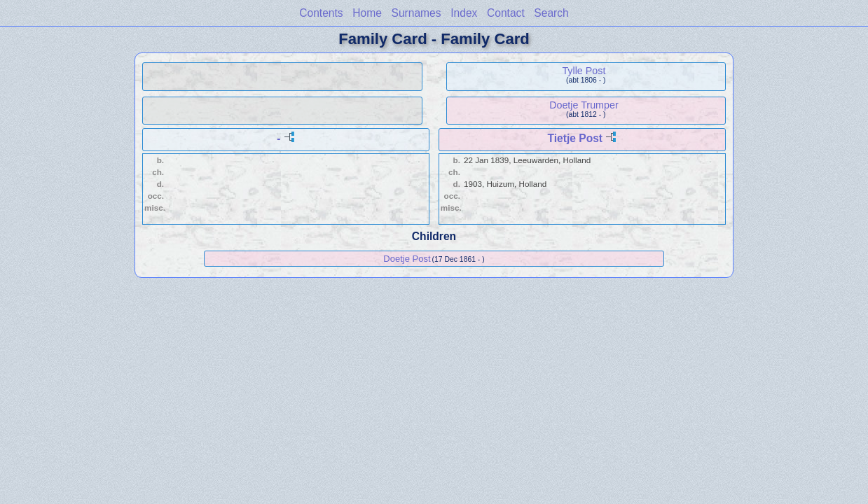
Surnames (416, 13)
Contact (506, 13)
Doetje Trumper (584, 105)
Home (367, 13)
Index (464, 13)
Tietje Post (575, 138)
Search (551, 13)
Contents (321, 13)
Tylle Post (584, 71)
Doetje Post (407, 259)
